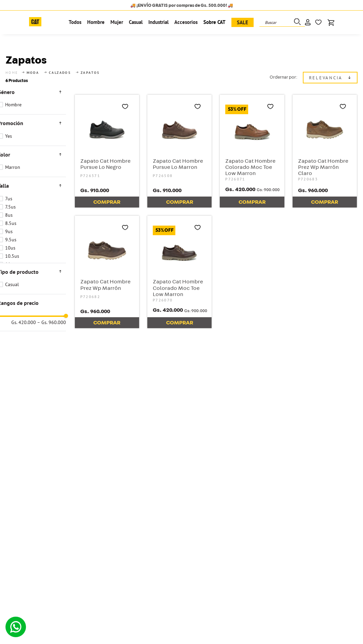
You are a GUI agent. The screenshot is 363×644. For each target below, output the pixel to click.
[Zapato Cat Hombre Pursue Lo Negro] (107, 143)
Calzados (60, 64)
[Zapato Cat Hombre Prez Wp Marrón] (107, 264)
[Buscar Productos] (297, 22)
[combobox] (282, 23)
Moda (33, 64)
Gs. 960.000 (52, 369)
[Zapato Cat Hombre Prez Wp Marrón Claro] (325, 143)
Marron (13, 159)
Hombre (13, 96)
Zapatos (90, 64)
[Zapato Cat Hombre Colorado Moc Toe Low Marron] (252, 143)
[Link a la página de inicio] (12, 64)
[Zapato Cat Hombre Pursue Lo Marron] (179, 143)
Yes (9, 128)
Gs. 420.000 (24, 369)
